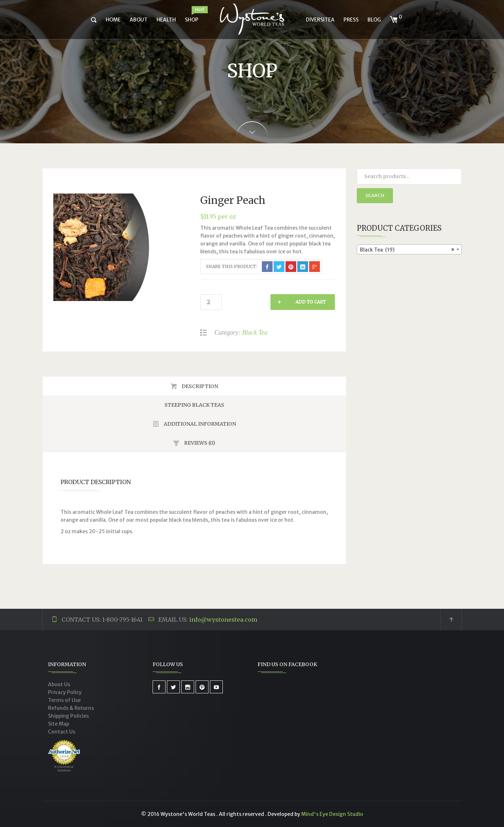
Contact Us (62, 732)
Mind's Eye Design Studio (332, 814)
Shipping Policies (68, 716)
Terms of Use (64, 700)
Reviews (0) (199, 443)
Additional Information (199, 424)
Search (375, 195)
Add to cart (263, 302)
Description (199, 386)
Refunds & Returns (71, 708)
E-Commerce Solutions (64, 769)
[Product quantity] (211, 302)
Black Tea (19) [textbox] (407, 250)
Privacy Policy (65, 692)
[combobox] (409, 249)
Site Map (59, 724)
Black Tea (255, 333)
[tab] (195, 386)
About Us (59, 684)
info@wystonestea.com (223, 620)
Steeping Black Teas (194, 405)
